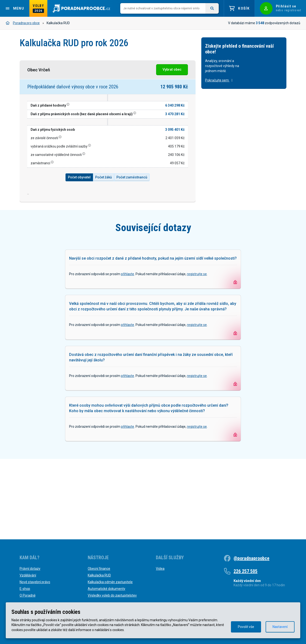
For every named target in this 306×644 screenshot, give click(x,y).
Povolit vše (246, 627)
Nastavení (280, 627)
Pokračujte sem (219, 80)
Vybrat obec (172, 70)
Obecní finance (99, 569)
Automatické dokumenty (107, 589)
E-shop (25, 589)
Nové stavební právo (35, 582)
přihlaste (128, 354)
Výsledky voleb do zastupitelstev (112, 595)
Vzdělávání (28, 575)
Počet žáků (104, 177)
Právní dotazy (30, 569)
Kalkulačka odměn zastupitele (110, 582)
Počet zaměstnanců (132, 177)
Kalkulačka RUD (99, 575)
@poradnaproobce (251, 558)
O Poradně (27, 595)
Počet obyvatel (79, 177)
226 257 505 (246, 571)
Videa (160, 569)
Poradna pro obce (23, 23)
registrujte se (197, 354)
